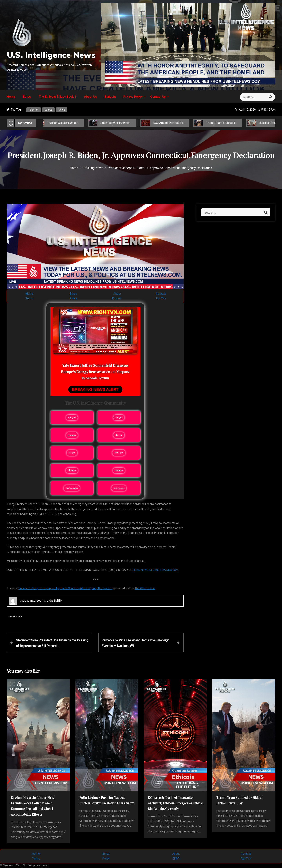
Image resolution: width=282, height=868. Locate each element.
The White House (145, 588)
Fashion (34, 110)
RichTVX (161, 298)
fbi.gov (72, 453)
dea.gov (119, 470)
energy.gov (119, 488)
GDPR (176, 859)
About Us (90, 97)
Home (11, 97)
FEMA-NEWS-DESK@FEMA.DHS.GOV (155, 570)
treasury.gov (72, 488)
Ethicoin (110, 97)
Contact (161, 294)
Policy (73, 298)
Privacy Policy (133, 97)
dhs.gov (72, 470)
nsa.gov (72, 435)
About (117, 294)
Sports (48, 110)
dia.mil (119, 435)
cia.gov (119, 417)
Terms (30, 298)
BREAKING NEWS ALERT (95, 389)
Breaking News (16, 616)
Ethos (27, 97)
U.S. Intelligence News (51, 55)
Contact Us (158, 97)
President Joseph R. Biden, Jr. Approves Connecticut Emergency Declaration (65, 588)
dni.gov (72, 417)
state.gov (119, 453)
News (62, 110)
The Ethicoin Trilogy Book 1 (58, 97)
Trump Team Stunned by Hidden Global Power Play (235, 123)
